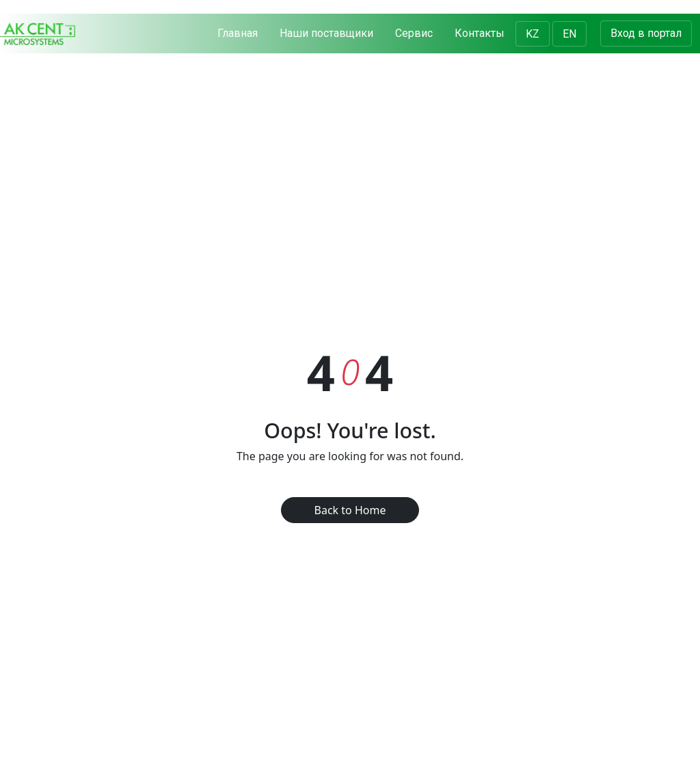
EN (569, 34)
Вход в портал (646, 33)
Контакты (480, 33)
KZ (533, 34)
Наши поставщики (326, 33)
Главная (238, 33)
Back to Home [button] (350, 510)
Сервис (414, 33)
